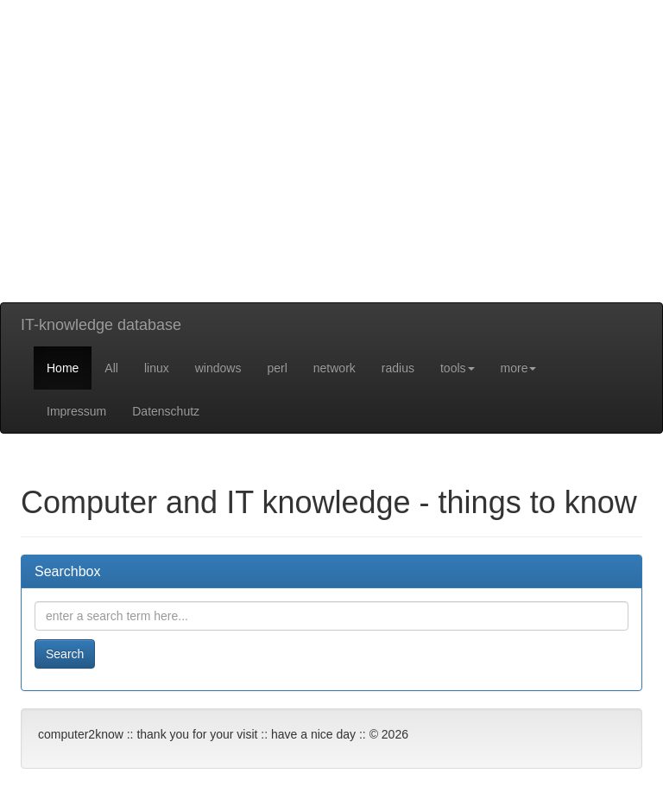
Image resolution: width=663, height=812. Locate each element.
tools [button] (458, 368)
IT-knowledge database (101, 325)
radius (398, 368)
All (111, 368)
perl (277, 368)
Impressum (76, 411)
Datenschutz (166, 411)
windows (218, 368)
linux (157, 368)
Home (63, 368)
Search (65, 654)
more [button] (519, 368)
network (335, 368)
